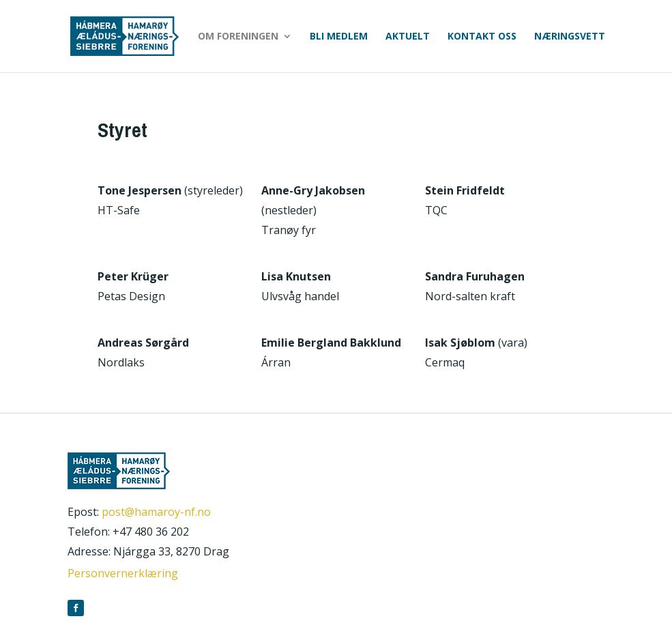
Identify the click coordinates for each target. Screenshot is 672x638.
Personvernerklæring (123, 573)
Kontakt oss (482, 37)
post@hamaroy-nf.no (156, 512)
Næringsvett (570, 37)
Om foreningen (238, 37)
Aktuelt (408, 37)
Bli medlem (339, 37)
